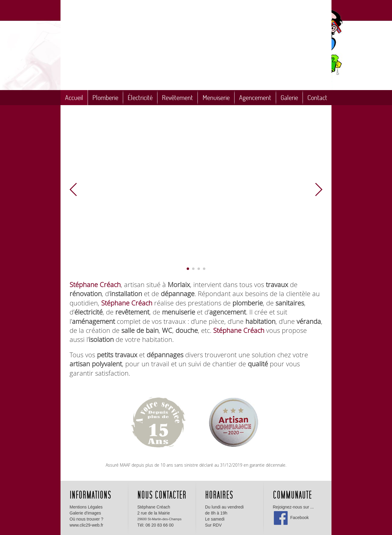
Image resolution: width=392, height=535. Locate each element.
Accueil (74, 97)
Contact (317, 97)
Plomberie (105, 97)
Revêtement (177, 97)
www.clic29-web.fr (86, 525)
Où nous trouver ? (86, 519)
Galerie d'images (85, 513)
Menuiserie (216, 97)
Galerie (289, 97)
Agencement (255, 97)
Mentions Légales (86, 507)
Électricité (140, 97)
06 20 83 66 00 (159, 525)
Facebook (291, 518)
